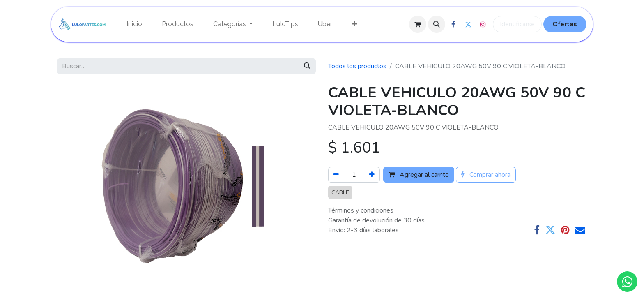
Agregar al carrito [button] (419, 175)
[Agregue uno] (372, 175)
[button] (437, 24)
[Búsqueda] (307, 66)
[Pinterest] (565, 230)
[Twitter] (550, 230)
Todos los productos (357, 66)
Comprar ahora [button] (486, 175)
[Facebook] (537, 230)
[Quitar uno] (336, 175)
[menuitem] (134, 24)
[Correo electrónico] (580, 230)
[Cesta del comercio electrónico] (418, 24)
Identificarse (517, 24)
